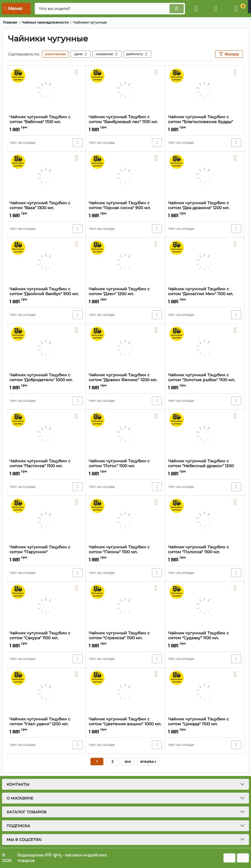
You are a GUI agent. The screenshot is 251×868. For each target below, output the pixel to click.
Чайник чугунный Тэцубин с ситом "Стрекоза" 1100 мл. (125, 638)
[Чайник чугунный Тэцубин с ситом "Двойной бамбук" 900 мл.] (46, 262)
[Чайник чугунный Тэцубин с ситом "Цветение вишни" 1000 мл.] (125, 692)
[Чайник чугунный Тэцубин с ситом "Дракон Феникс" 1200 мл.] (125, 348)
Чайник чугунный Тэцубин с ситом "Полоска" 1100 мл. (205, 552)
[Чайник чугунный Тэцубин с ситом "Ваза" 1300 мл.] (46, 176)
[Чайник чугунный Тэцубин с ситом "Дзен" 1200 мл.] (125, 262)
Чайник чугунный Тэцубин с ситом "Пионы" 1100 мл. (125, 552)
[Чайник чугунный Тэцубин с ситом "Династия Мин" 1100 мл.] (205, 262)
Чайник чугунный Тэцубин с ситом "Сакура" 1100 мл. (46, 638)
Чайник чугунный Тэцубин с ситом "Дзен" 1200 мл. (125, 294)
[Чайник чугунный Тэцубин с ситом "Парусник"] (46, 520)
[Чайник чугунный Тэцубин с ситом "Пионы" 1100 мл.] (125, 520)
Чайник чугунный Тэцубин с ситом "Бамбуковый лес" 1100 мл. (125, 122)
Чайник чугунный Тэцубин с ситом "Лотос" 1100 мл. (125, 466)
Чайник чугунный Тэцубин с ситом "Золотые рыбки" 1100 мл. (205, 380)
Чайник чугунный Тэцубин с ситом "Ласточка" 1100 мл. (46, 466)
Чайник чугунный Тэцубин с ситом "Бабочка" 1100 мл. (46, 122)
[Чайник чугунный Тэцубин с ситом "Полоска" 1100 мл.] (205, 520)
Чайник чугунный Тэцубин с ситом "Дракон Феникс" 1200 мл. (125, 380)
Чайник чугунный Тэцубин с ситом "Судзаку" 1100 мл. (205, 638)
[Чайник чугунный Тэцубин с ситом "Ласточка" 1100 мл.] (46, 434)
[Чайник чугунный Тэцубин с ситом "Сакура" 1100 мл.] (46, 606)
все (128, 761)
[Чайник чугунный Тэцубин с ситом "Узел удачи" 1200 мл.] (46, 692)
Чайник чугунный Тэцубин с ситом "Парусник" (46, 552)
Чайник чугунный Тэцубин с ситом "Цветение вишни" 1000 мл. (125, 724)
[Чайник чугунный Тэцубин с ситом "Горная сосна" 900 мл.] (125, 176)
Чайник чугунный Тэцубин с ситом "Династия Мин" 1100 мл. (205, 294)
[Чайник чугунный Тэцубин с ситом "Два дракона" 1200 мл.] (205, 176)
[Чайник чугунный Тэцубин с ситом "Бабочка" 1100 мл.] (46, 90)
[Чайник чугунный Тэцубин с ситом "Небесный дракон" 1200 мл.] (205, 434)
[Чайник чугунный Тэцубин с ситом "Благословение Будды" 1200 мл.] (205, 90)
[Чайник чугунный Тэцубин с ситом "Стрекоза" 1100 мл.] (125, 606)
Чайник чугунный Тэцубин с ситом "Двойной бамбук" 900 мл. (46, 294)
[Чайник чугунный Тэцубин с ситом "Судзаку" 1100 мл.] (205, 606)
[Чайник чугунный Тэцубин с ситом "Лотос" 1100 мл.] (125, 434)
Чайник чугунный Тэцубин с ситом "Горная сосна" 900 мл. (125, 208)
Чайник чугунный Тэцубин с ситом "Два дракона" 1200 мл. (205, 208)
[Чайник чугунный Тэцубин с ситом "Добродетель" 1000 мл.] (46, 348)
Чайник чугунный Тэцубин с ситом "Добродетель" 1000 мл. (46, 380)
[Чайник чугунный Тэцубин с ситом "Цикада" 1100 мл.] (205, 692)
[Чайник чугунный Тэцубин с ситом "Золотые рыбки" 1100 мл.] (205, 348)
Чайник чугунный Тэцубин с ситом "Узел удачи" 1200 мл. (46, 724)
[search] (110, 9)
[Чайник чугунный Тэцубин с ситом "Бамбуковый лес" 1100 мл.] (125, 90)
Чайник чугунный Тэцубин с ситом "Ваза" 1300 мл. (46, 208)
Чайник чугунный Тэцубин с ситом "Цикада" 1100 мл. (205, 724)
